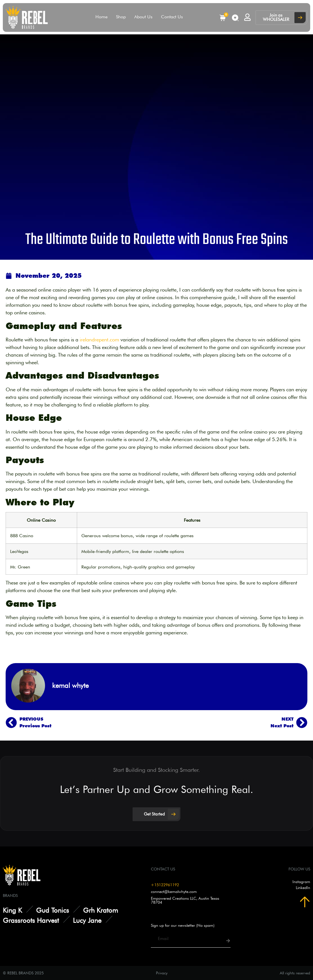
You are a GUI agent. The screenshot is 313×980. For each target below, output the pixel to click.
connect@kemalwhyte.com (174, 892)
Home (101, 17)
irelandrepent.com (99, 340)
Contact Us (172, 17)
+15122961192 (165, 885)
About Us (143, 17)
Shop (121, 17)
